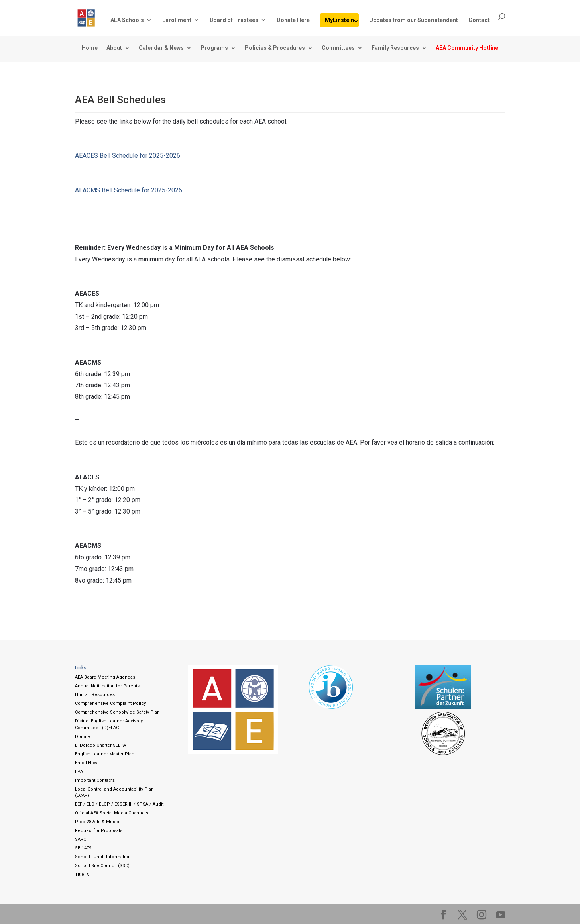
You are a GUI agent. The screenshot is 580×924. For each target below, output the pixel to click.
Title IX (82, 874)
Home (90, 48)
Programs (214, 48)
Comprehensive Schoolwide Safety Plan (117, 712)
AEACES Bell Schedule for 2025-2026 (128, 156)
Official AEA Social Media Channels (112, 813)
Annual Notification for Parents (107, 686)
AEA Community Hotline (467, 48)
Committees (338, 48)
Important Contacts (95, 780)
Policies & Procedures (275, 48)
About (114, 48)
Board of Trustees (234, 20)
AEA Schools (127, 20)
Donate (83, 737)
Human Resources (95, 695)
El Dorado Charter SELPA (100, 745)
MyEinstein (339, 20)
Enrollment (177, 20)
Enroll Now (86, 763)
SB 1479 (83, 848)
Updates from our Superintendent (414, 20)
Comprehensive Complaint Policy (110, 703)
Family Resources (395, 48)
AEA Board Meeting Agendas (105, 677)
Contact (479, 20)
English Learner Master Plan (105, 754)
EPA (79, 772)
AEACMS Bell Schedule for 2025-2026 (129, 190)
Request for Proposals (99, 831)
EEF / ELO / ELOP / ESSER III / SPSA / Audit (119, 804)
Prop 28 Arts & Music (97, 822)
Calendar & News (161, 48)
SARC (81, 839)
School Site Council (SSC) (102, 866)
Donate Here (293, 20)
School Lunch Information (103, 857)
